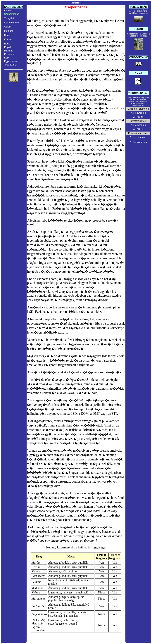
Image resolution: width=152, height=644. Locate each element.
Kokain (8, 39)
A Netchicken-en (138, 137)
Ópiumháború (12, 22)
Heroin (8, 35)
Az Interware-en (138, 142)
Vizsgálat (9, 18)
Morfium (9, 31)
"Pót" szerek (11, 65)
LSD (7, 58)
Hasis (7, 44)
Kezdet (8, 10)
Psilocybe (9, 54)
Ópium (8, 27)
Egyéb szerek (12, 61)
